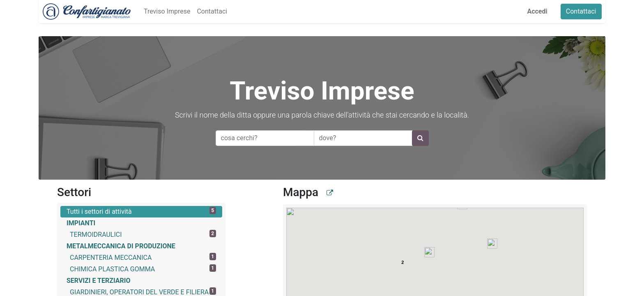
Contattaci (585, 11)
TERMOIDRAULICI (143, 234)
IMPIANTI (81, 223)
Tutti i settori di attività (141, 211)
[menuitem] (163, 12)
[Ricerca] (420, 138)
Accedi (541, 11)
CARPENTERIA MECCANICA (143, 257)
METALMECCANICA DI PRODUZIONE (121, 246)
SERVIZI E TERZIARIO (98, 281)
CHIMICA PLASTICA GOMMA (143, 269)
